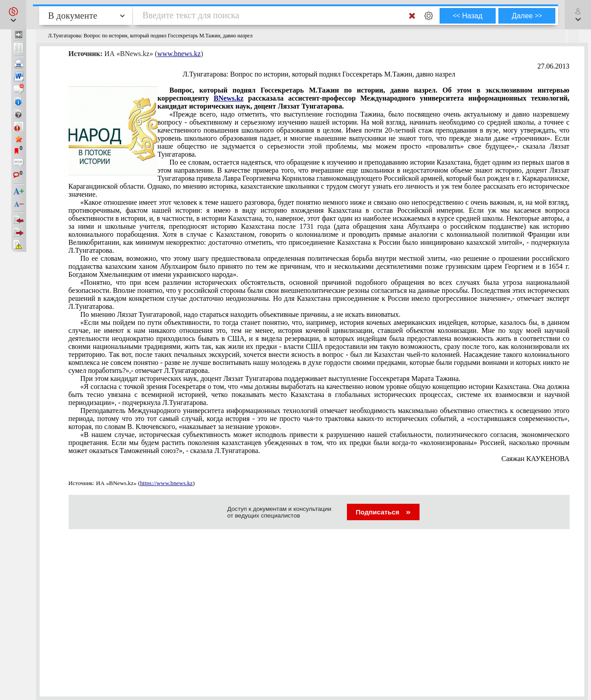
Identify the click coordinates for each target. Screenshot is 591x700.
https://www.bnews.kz (166, 483)
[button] (13, 15)
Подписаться (383, 512)
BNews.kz (229, 98)
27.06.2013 (554, 66)
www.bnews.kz (179, 54)
